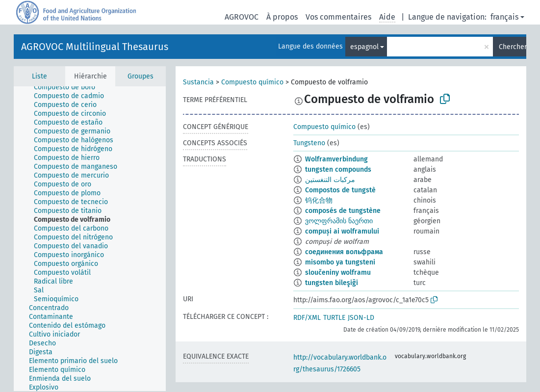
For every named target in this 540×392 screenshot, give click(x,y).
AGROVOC (242, 17)
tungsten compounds (338, 170)
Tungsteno (309, 143)
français (504, 17)
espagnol (364, 47)
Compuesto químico (252, 82)
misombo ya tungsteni (340, 262)
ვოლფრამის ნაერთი (339, 221)
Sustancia (198, 82)
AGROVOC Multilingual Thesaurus (95, 47)
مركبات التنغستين (330, 180)
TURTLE (334, 318)
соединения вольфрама (344, 252)
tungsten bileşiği (332, 283)
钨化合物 (319, 200)
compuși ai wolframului (342, 231)
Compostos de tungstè (340, 190)
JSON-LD (361, 318)
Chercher (513, 47)
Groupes (141, 76)
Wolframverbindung (336, 159)
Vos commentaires (338, 17)
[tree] (90, 239)
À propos (282, 17)
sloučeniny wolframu (338, 273)
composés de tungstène (343, 211)
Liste (39, 76)
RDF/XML (307, 318)
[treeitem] (69, 87)
